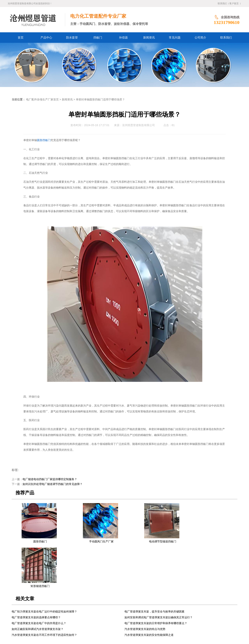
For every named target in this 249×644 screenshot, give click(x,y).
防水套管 (75, 608)
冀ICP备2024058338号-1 (81, 632)
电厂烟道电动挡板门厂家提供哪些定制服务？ (50, 479)
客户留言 (234, 4)
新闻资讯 (67, 100)
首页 (50, 608)
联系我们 (222, 4)
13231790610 (209, 22)
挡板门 (88, 608)
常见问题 (125, 608)
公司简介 (139, 608)
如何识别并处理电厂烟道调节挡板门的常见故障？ (53, 484)
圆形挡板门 (44, 140)
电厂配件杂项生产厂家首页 (42, 100)
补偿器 (99, 608)
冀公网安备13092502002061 (113, 632)
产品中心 (61, 608)
